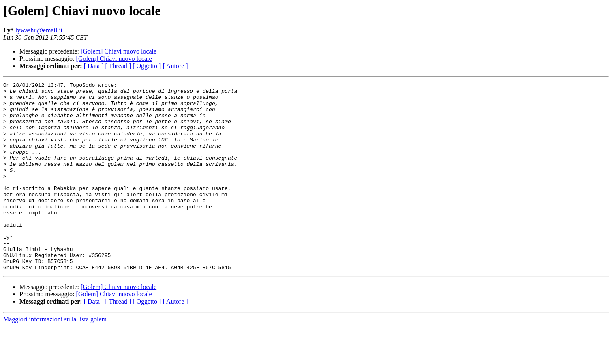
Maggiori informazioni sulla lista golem (55, 357)
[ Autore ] (175, 66)
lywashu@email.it (39, 30)
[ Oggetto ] (147, 66)
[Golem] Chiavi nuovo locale (119, 51)
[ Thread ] (118, 66)
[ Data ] (94, 66)
